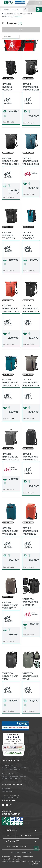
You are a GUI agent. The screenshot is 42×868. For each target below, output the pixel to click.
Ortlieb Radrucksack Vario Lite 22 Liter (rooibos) (31, 531)
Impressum (26, 852)
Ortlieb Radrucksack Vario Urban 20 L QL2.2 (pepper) (11, 457)
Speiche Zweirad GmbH (24, 861)
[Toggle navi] (2, 2)
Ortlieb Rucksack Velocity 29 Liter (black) (9, 235)
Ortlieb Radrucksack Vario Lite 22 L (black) (30, 457)
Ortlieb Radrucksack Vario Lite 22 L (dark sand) (10, 605)
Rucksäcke (6, 17)
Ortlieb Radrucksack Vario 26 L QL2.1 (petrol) (31, 161)
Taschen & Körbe (23, 13)
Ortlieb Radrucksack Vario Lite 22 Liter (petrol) (10, 531)
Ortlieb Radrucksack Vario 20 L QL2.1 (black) (31, 308)
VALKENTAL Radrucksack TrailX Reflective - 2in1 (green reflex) (30, 676)
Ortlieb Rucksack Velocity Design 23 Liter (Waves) (11, 87)
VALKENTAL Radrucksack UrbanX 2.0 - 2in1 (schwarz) (31, 602)
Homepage (16, 852)
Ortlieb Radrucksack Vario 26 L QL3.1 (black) (10, 161)
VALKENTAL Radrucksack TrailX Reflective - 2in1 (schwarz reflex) (10, 676)
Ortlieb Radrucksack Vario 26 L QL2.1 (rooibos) (10, 308)
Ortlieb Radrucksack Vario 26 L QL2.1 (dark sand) (31, 382)
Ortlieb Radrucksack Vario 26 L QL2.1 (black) (31, 87)
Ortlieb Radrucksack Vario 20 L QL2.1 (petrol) (10, 382)
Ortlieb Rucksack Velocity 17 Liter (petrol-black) (30, 235)
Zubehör (10, 13)
